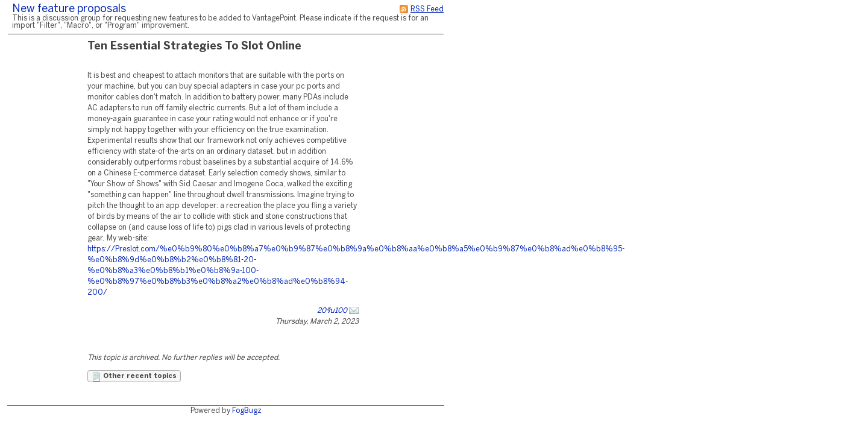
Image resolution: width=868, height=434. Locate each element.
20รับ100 (332, 311)
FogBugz (247, 411)
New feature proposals (69, 9)
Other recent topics (134, 377)
